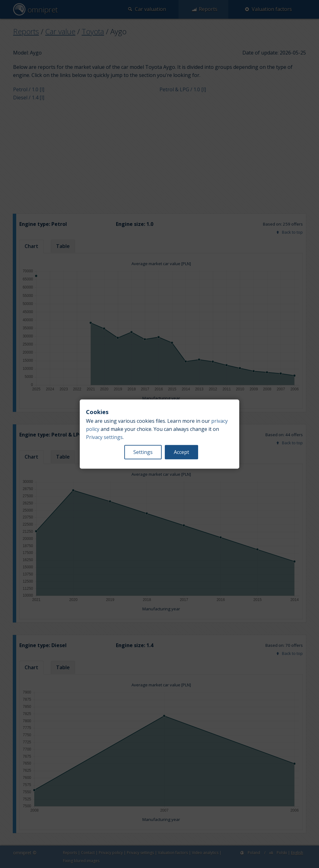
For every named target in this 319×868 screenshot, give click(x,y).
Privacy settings (104, 437)
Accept (181, 452)
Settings (143, 452)
